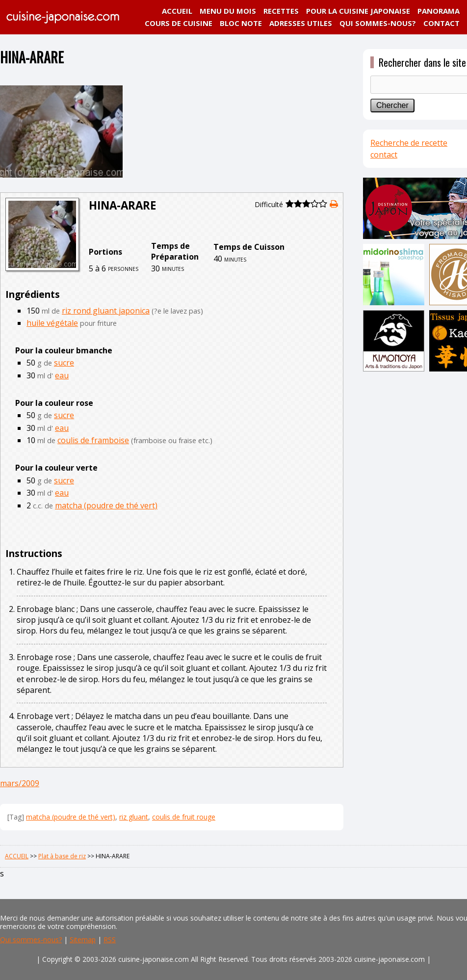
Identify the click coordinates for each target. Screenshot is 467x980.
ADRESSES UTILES (301, 23)
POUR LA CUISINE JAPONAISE (358, 11)
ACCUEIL (177, 11)
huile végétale (52, 323)
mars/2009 (20, 783)
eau (62, 375)
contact (384, 155)
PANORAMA (439, 11)
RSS (110, 940)
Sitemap (83, 940)
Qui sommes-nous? (31, 940)
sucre (64, 363)
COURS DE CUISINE (179, 23)
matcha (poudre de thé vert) (106, 505)
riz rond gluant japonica (106, 311)
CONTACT (441, 23)
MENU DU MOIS (228, 11)
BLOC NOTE (241, 23)
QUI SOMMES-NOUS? (378, 23)
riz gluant (134, 817)
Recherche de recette (409, 143)
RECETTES (281, 11)
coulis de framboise (93, 440)
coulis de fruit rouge (184, 817)
